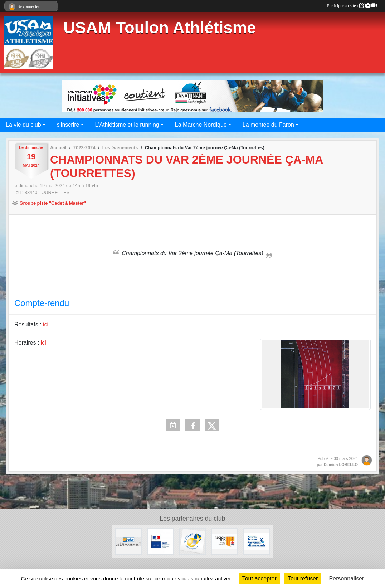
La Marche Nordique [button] (201, 125)
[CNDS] (161, 541)
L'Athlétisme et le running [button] (127, 125)
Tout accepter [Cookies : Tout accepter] (259, 579)
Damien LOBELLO (341, 465)
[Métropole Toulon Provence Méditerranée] (257, 541)
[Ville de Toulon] (192, 541)
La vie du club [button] (23, 125)
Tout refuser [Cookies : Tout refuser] (303, 579)
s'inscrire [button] (68, 125)
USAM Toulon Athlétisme (160, 28)
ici (46, 324)
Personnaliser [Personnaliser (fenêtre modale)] (347, 579)
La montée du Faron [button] (268, 125)
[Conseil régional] (225, 541)
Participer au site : (352, 6)
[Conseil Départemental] (128, 541)
